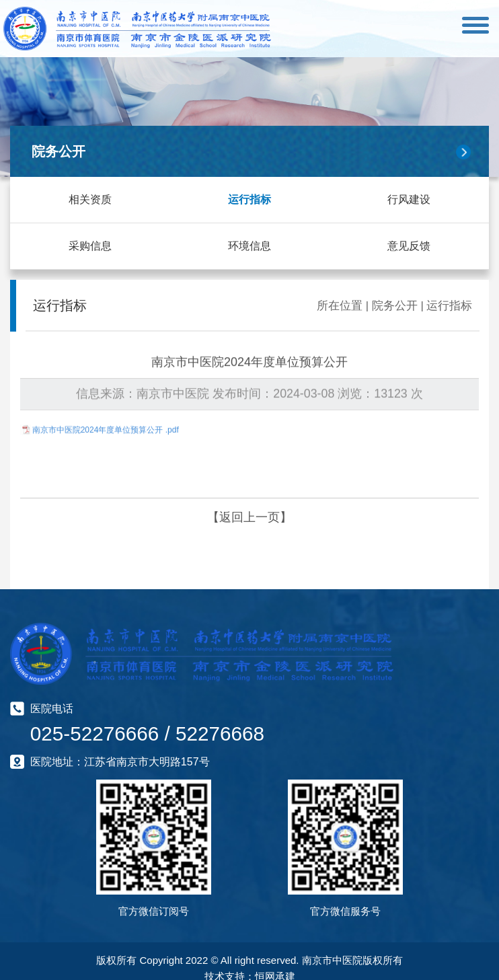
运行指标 (249, 199)
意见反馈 (409, 246)
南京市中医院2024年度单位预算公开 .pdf (106, 428)
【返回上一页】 (249, 517)
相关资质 (90, 199)
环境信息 (249, 246)
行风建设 (409, 199)
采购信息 (90, 246)
